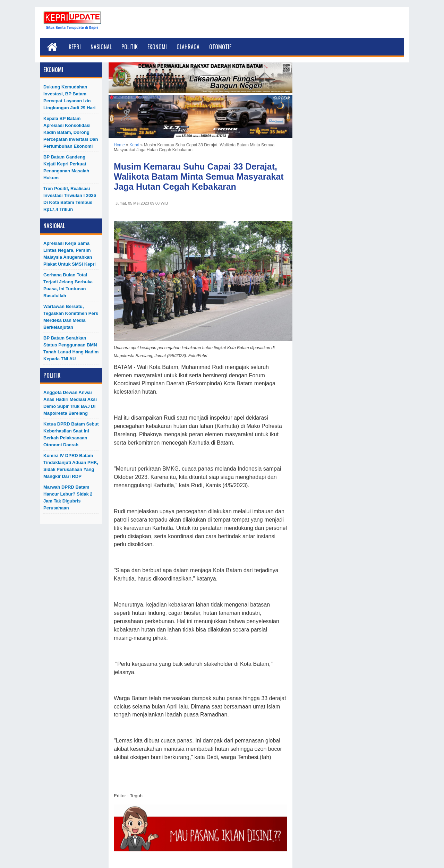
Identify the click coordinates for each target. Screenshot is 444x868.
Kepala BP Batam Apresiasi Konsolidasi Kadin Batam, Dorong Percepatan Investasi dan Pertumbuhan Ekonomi (71, 132)
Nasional (101, 47)
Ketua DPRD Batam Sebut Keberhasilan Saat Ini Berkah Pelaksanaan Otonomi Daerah (71, 434)
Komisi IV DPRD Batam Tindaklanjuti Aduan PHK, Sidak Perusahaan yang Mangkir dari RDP (71, 466)
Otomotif (220, 47)
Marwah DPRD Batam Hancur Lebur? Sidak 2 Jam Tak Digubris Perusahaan (68, 497)
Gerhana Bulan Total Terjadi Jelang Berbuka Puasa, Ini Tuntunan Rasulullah (68, 285)
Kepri (75, 47)
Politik (130, 47)
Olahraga (188, 47)
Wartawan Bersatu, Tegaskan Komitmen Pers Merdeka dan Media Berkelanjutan (71, 317)
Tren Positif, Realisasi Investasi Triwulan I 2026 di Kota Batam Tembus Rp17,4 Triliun (70, 199)
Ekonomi (157, 47)
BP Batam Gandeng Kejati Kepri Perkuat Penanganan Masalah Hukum (66, 167)
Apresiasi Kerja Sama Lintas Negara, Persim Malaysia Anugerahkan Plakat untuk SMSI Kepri (70, 254)
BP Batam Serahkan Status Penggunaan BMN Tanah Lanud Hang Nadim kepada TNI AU (71, 348)
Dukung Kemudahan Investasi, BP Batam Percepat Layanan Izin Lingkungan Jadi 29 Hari (69, 97)
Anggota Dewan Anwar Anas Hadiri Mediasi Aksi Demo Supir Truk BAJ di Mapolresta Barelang (70, 403)
